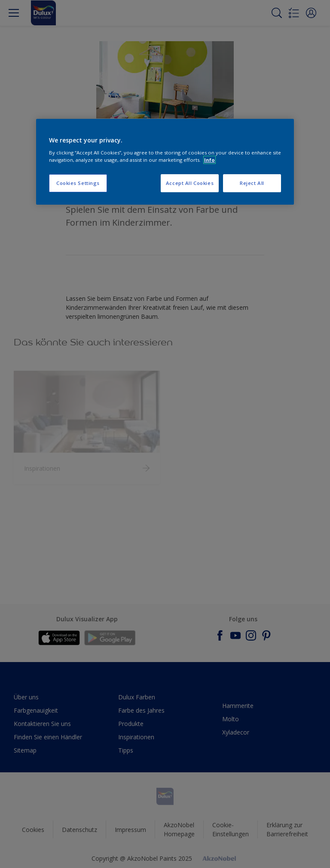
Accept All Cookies (190, 183)
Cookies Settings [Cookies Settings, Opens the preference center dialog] (78, 183)
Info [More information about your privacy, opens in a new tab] (209, 160)
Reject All (252, 183)
